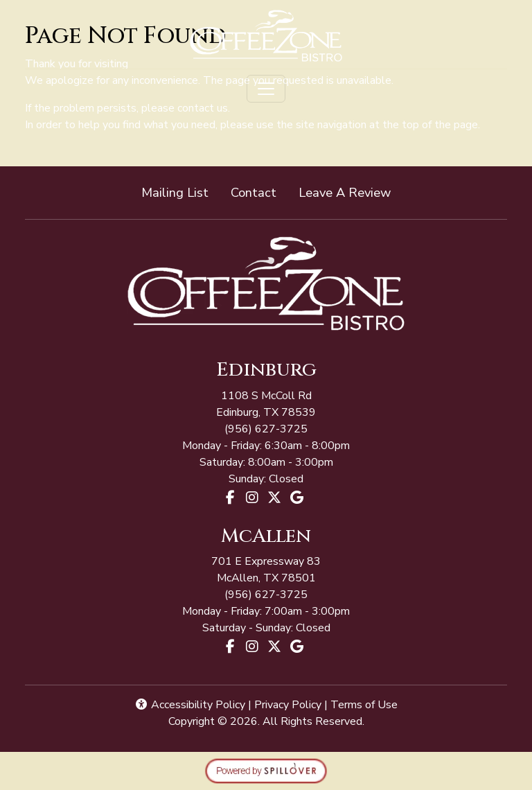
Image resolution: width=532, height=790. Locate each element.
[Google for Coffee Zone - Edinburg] (296, 498)
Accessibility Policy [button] (190, 705)
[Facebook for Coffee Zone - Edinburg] (230, 498)
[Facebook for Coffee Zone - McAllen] (230, 647)
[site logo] (266, 36)
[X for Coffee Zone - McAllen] (274, 647)
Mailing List (175, 192)
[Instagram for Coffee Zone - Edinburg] (252, 498)
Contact (254, 192)
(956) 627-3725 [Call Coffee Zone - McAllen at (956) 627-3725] (266, 429)
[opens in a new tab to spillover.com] (266, 771)
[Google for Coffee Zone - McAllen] (296, 647)
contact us (203, 108)
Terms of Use (364, 705)
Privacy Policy (288, 705)
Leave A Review (350, 192)
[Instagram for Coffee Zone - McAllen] (252, 647)
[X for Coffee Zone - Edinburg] (274, 498)
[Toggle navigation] (266, 89)
